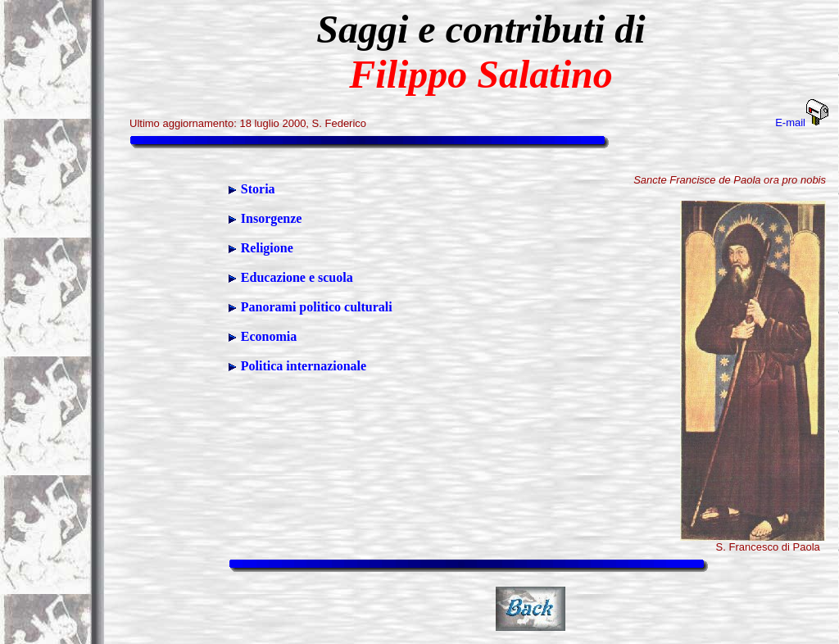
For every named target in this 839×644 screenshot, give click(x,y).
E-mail (802, 122)
